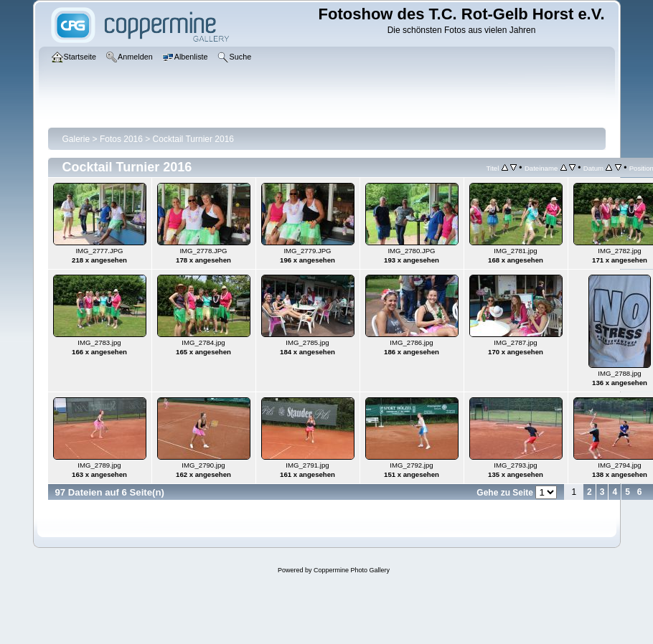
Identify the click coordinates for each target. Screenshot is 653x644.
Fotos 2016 (121, 139)
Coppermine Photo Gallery (352, 570)
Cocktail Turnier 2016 (193, 139)
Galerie (76, 139)
